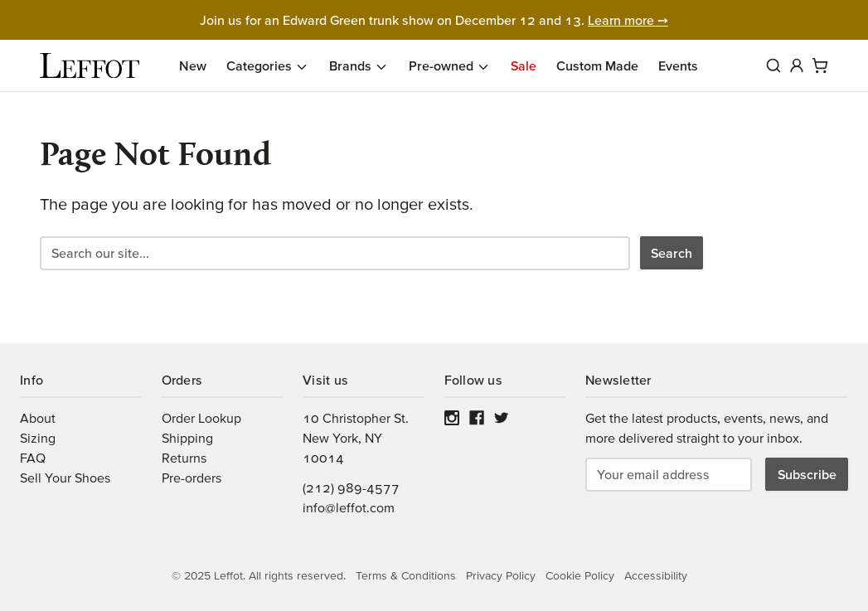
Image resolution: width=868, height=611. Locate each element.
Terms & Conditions (406, 575)
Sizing (38, 438)
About (38, 418)
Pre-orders (192, 478)
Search (672, 253)
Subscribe (807, 474)
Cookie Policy (580, 575)
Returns (184, 458)
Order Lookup (201, 418)
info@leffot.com (349, 507)
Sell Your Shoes (65, 478)
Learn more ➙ (628, 20)
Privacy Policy (501, 575)
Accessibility (656, 575)
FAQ (33, 458)
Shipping (187, 438)
